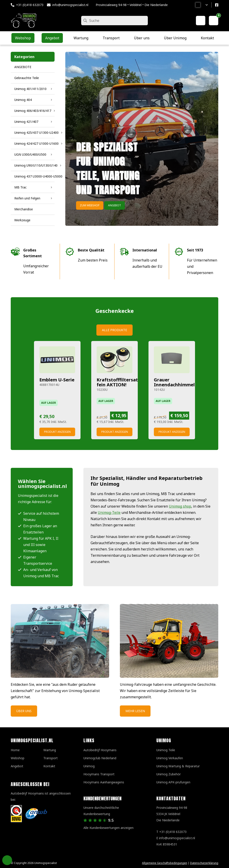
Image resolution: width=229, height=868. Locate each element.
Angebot (114, 205)
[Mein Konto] (201, 21)
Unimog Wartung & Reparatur (178, 766)
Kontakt (49, 766)
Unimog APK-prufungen (173, 782)
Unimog (89, 766)
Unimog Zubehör (169, 774)
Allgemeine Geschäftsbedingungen (165, 863)
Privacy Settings (7, 860)
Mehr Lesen (135, 711)
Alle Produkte (114, 330)
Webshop (18, 758)
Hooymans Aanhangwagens (104, 782)
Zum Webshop (90, 205)
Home (15, 750)
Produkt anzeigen (57, 432)
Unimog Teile (166, 750)
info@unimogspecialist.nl (70, 5)
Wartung (50, 750)
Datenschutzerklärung (204, 863)
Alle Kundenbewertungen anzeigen (108, 828)
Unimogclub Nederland (100, 758)
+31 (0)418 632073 (30, 5)
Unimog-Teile (109, 512)
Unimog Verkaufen (170, 758)
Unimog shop (180, 506)
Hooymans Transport (99, 774)
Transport (51, 758)
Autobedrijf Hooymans (100, 750)
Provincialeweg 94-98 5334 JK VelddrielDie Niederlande (172, 814)
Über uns (24, 711)
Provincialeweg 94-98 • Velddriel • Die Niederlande (132, 5)
